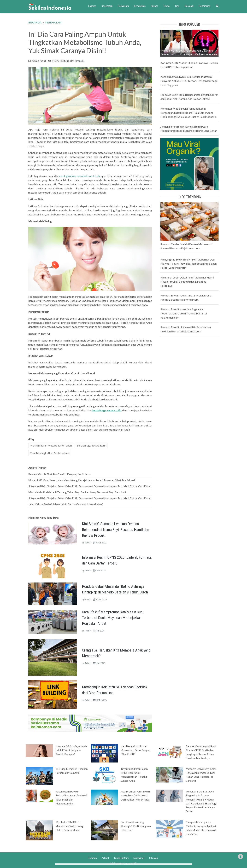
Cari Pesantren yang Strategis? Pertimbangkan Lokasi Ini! (136, 826)
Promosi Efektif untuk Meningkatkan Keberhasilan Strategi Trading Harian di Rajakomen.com (184, 313)
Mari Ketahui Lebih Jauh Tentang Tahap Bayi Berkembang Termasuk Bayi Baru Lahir (78, 492)
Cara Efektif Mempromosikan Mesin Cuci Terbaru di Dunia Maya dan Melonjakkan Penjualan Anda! (113, 618)
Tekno (166, 6)
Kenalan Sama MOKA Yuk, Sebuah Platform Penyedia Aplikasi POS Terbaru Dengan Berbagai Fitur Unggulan (189, 81)
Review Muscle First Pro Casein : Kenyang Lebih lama (59, 474)
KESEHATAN (53, 22)
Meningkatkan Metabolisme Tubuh (51, 445)
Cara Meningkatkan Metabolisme (50, 453)
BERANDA (35, 22)
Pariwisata (123, 6)
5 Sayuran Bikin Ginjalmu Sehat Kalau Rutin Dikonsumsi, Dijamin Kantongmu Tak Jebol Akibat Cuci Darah (90, 486)
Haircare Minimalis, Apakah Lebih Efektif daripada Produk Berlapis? (71, 750)
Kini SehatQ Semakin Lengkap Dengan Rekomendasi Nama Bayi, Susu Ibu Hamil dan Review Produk (116, 529)
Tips (177, 6)
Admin (88, 571)
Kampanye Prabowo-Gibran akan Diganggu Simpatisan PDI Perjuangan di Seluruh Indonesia (189, 52)
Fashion (92, 6)
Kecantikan (140, 6)
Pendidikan (204, 6)
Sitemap (154, 858)
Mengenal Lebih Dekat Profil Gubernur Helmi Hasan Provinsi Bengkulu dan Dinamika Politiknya (187, 281)
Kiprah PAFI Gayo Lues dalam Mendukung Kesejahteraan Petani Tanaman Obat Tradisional (82, 480)
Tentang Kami (121, 858)
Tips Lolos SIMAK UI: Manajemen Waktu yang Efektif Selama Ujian (69, 826)
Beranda (92, 858)
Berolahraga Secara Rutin (91, 445)
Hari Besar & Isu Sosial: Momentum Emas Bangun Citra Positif (135, 750)
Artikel (105, 858)
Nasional (189, 6)
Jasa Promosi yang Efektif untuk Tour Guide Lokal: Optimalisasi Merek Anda (136, 795)
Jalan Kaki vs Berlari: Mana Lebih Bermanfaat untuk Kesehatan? (66, 504)
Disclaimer (139, 858)
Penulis (80, 61)
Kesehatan (107, 6)
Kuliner (154, 6)
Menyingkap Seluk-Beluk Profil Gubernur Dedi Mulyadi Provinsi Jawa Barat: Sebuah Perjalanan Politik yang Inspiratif (189, 263)
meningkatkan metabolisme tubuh (80, 176)
